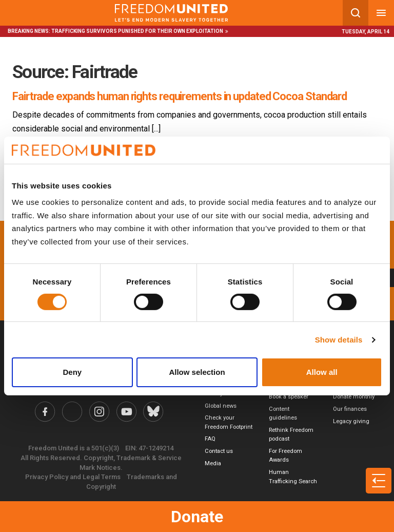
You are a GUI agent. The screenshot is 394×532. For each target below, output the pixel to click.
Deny (72, 372)
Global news (221, 406)
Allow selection (197, 372)
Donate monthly (354, 397)
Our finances (350, 409)
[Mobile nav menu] (381, 13)
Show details (339, 340)
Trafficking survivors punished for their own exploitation (137, 31)
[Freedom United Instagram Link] (99, 412)
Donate (197, 517)
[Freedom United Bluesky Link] (153, 412)
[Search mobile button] (356, 13)
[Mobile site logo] (171, 13)
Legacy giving (351, 421)
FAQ (210, 439)
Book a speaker (289, 397)
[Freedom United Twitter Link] (73, 412)
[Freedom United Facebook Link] (45, 412)
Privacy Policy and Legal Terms (73, 477)
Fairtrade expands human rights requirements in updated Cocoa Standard (180, 96)
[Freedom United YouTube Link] (126, 412)
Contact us (219, 451)
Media (213, 463)
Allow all (322, 372)
